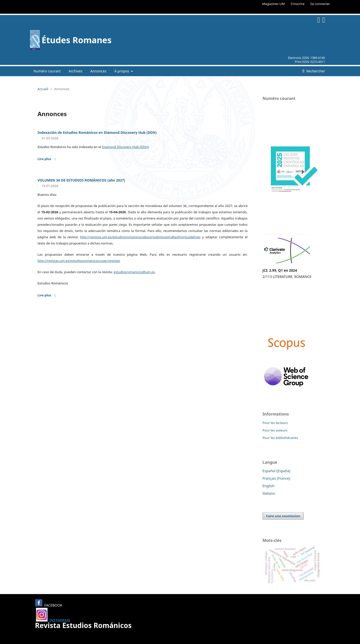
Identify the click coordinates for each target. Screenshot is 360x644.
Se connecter (320, 4)
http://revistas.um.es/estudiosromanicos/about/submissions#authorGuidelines (140, 237)
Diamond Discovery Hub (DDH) (125, 147)
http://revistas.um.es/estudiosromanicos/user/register (79, 261)
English (268, 486)
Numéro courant (47, 71)
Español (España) (276, 471)
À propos (122, 71)
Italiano (269, 493)
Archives (75, 71)
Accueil (43, 89)
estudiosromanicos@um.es (134, 272)
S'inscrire (298, 4)
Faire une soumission (283, 516)
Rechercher (315, 71)
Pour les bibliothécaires (280, 438)
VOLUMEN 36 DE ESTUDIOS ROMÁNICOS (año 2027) (81, 180)
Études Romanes (76, 40)
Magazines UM (273, 4)
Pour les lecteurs (275, 423)
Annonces (98, 71)
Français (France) (276, 478)
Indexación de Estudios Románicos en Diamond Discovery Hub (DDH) (97, 132)
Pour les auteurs (275, 430)
